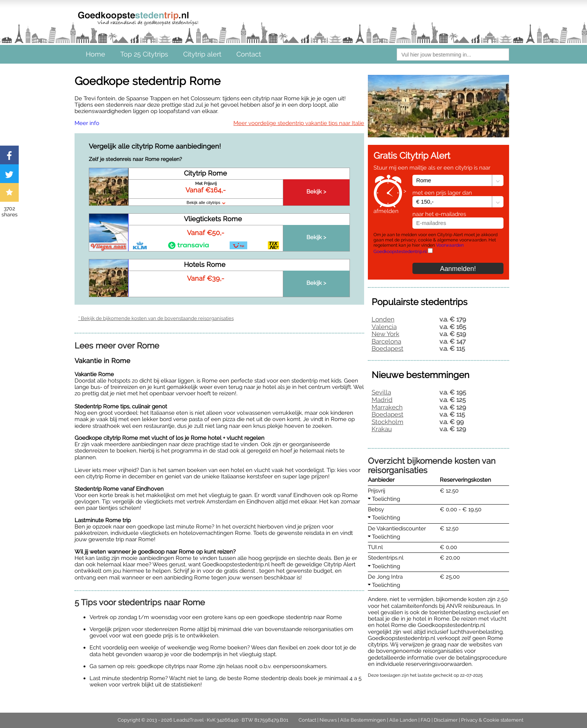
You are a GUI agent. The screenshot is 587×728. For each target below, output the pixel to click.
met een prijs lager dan (442, 193)
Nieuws (328, 720)
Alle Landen (403, 720)
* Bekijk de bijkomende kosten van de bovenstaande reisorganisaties (156, 318)
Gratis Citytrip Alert (412, 156)
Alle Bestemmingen (363, 720)
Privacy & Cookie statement (492, 720)
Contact (249, 54)
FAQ (426, 720)
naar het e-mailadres (439, 214)
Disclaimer (446, 720)
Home (96, 54)
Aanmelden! (458, 269)
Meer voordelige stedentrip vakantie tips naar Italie (299, 123)
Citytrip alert (202, 54)
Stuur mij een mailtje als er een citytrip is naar (432, 168)
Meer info (87, 123)
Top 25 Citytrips (144, 54)
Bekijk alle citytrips (206, 202)
